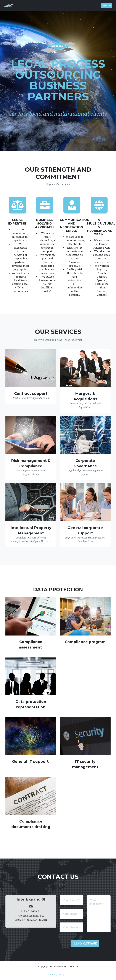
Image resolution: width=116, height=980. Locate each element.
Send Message (85, 943)
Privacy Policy (57, 975)
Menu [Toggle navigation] (107, 5)
